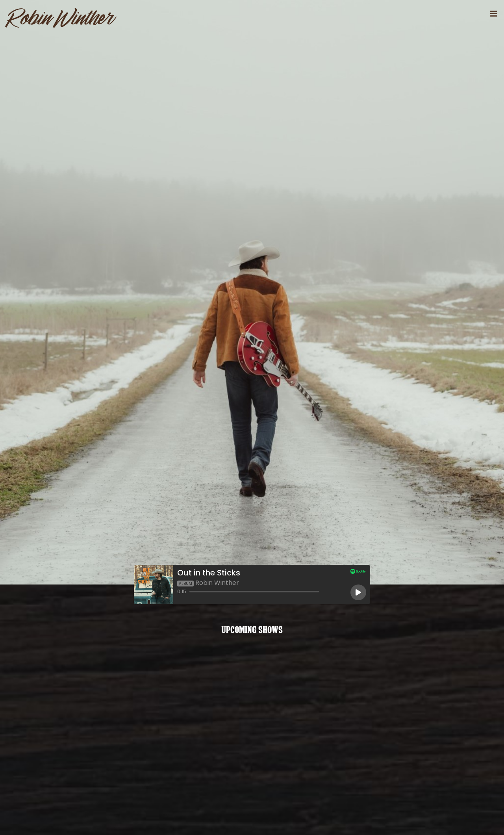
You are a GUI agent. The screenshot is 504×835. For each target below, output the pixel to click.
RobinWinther (61, 18)
